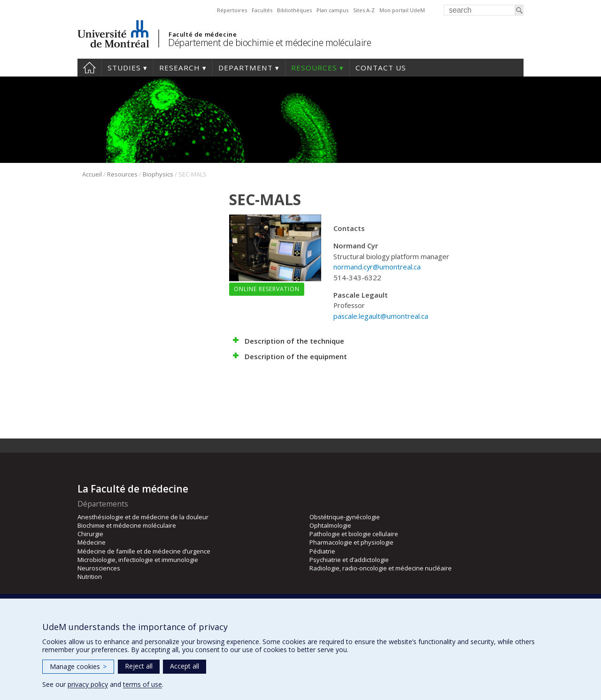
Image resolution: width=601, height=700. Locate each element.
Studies (124, 68)
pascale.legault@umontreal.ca (381, 316)
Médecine (92, 542)
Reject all (139, 666)
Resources (314, 68)
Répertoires (232, 10)
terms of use (143, 684)
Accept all (185, 666)
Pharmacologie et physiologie (351, 542)
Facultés (262, 10)
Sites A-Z (364, 10)
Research (180, 68)
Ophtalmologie (330, 525)
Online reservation (267, 289)
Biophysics (158, 174)
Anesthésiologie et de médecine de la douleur (143, 517)
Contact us (381, 68)
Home (89, 68)
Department (246, 68)
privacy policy (88, 684)
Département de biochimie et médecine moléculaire (270, 42)
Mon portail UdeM (402, 10)
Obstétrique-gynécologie (345, 517)
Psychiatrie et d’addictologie (349, 560)
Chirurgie (90, 534)
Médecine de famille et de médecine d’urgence (144, 551)
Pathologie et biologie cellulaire (354, 534)
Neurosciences (99, 568)
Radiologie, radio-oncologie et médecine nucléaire (381, 568)
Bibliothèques (294, 10)
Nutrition (90, 577)
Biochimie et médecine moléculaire (127, 525)
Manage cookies (78, 666)
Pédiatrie (322, 551)
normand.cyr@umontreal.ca (377, 267)
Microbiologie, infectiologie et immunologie (138, 560)
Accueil (92, 174)
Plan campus (332, 10)
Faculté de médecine (203, 34)
